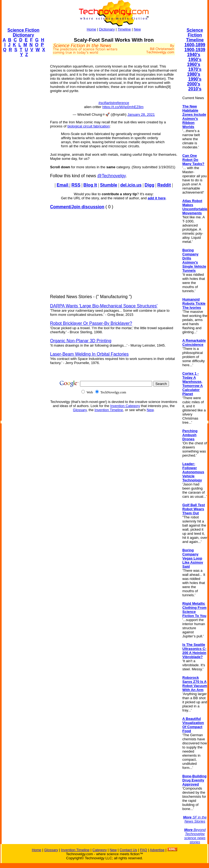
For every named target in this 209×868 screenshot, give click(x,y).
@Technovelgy (111, 176)
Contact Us (128, 850)
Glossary (80, 410)
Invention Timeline (109, 410)
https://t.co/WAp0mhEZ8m (123, 107)
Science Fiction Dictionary (23, 33)
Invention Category (125, 406)
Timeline (124, 29)
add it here (157, 198)
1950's (195, 59)
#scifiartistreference (114, 103)
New (137, 29)
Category (99, 850)
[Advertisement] (23, 143)
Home (92, 29)
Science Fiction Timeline (195, 35)
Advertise (157, 850)
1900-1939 (195, 50)
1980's (193, 74)
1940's (193, 55)
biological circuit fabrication (89, 126)
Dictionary (107, 29)
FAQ (143, 850)
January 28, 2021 (141, 114)
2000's (193, 84)
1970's (195, 69)
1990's (195, 79)
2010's (195, 89)
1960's (193, 64)
